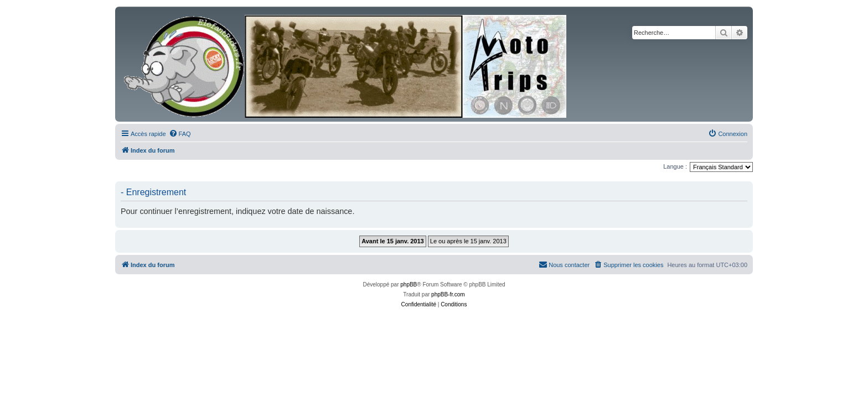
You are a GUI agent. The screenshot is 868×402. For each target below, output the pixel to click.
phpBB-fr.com (448, 294)
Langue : (675, 166)
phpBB (409, 284)
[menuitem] (180, 134)
